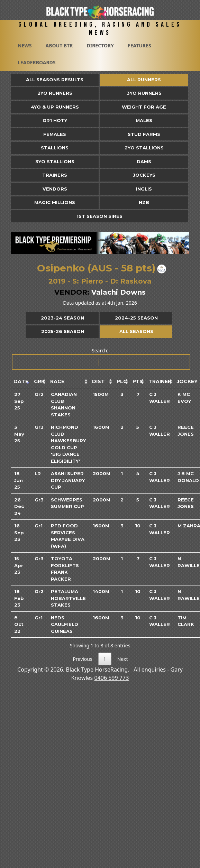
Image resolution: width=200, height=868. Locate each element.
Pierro (92, 281)
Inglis (144, 189)
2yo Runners (55, 93)
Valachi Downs (119, 292)
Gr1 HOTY (55, 120)
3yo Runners (144, 93)
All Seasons (136, 331)
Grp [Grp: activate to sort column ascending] (39, 381)
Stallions (55, 148)
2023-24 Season (62, 318)
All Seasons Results (55, 80)
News (25, 45)
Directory (100, 45)
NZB (144, 202)
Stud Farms (144, 134)
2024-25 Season (136, 318)
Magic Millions (55, 202)
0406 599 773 (111, 678)
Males (144, 120)
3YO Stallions (55, 161)
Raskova (136, 281)
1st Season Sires (99, 216)
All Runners (144, 80)
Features (139, 45)
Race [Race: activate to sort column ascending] (57, 381)
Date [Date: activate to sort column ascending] (21, 381)
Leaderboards (37, 62)
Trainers (55, 175)
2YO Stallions (144, 148)
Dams (144, 161)
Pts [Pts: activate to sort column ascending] (138, 381)
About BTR (59, 45)
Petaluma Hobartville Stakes (68, 598)
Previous (83, 659)
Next (123, 659)
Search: (101, 359)
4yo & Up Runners (55, 107)
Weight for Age (144, 107)
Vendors (55, 189)
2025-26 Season (63, 331)
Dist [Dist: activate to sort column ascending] (98, 381)
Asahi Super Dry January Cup (68, 480)
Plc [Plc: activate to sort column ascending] (122, 381)
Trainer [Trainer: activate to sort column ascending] (160, 381)
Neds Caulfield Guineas (65, 624)
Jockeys (144, 175)
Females (55, 134)
